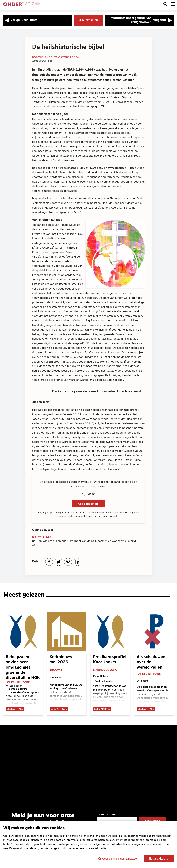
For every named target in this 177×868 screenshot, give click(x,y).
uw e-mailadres (106, 817)
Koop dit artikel (88, 504)
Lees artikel (15, 710)
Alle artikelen (89, 20)
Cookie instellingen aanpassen (117, 858)
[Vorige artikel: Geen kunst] (38, 20)
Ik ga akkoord (159, 859)
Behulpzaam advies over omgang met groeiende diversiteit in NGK (23, 668)
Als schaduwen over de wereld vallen (151, 663)
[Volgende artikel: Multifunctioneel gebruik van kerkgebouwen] (139, 20)
